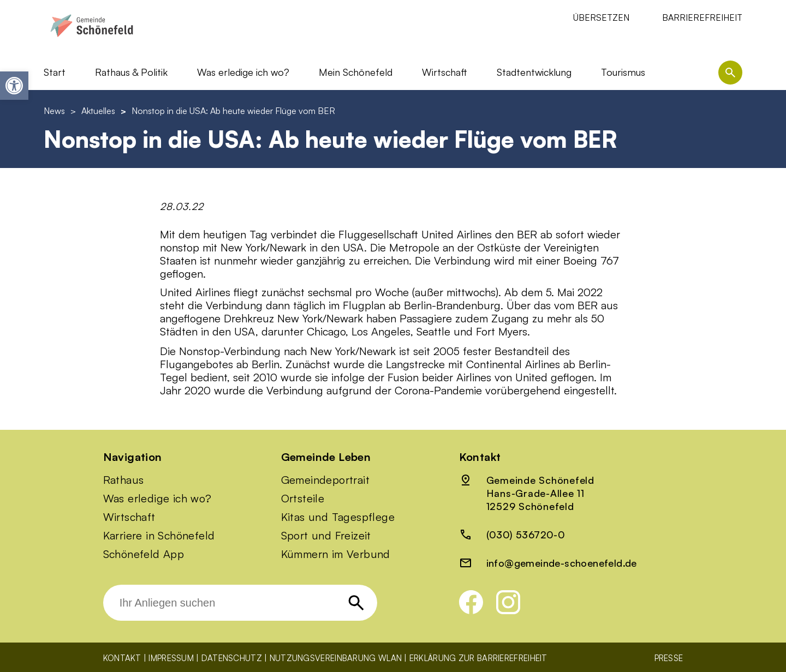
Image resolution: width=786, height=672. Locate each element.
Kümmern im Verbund (336, 554)
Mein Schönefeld (356, 72)
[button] (14, 86)
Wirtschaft (445, 72)
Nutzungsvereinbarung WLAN (336, 658)
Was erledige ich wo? (243, 72)
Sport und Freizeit (326, 536)
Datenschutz (232, 658)
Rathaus (124, 480)
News (54, 111)
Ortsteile (303, 499)
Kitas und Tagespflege (338, 517)
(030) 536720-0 (526, 535)
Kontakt (122, 658)
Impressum (171, 658)
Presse (669, 658)
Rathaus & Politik (131, 72)
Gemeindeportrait (325, 480)
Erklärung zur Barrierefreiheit (478, 658)
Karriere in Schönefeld (159, 536)
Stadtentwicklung (534, 72)
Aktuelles (98, 111)
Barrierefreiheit (702, 17)
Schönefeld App (144, 554)
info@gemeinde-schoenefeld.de (562, 563)
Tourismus (623, 72)
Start (55, 72)
